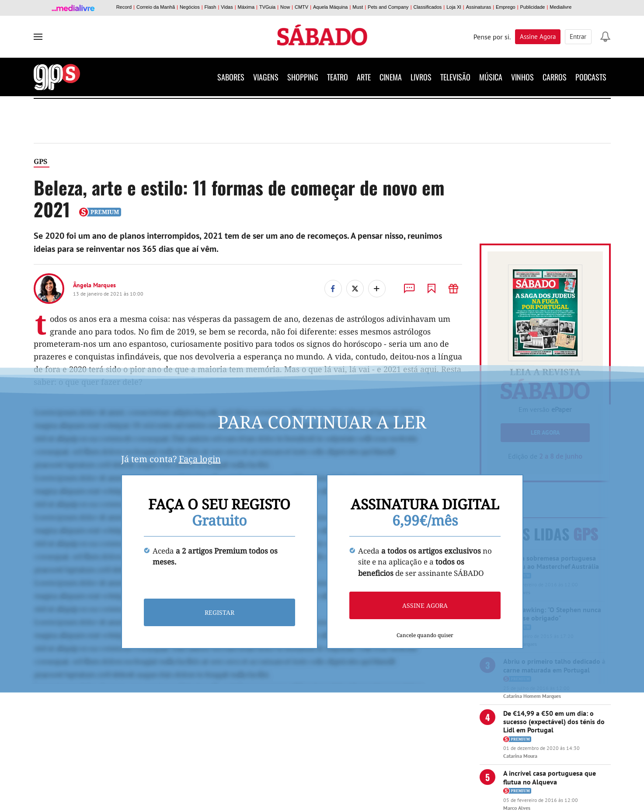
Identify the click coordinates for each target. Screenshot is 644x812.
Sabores (231, 77)
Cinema (391, 77)
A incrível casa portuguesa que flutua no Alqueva (550, 777)
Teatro (338, 77)
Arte (364, 77)
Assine (538, 37)
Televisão (455, 77)
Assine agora (425, 605)
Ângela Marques (94, 285)
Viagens (266, 77)
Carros (555, 77)
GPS (40, 161)
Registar (219, 612)
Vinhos (522, 77)
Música (491, 77)
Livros (421, 77)
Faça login (200, 459)
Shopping (303, 77)
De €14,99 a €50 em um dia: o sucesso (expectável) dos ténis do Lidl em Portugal (554, 721)
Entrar (578, 37)
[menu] (38, 37)
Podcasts (591, 77)
